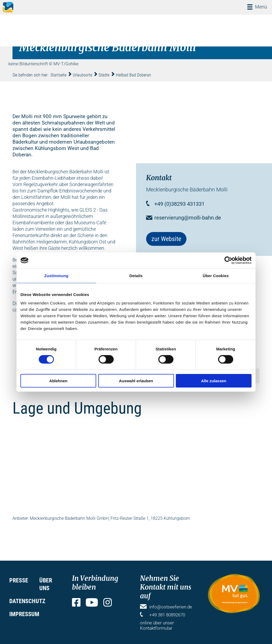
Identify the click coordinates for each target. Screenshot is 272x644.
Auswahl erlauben (136, 381)
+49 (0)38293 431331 (179, 204)
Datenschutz (27, 601)
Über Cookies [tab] (216, 276)
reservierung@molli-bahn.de (188, 218)
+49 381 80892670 (167, 615)
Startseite (58, 75)
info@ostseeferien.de (171, 607)
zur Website (166, 239)
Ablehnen (58, 381)
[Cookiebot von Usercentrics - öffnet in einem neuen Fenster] (228, 260)
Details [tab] (136, 276)
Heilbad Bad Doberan (133, 75)
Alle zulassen (214, 381)
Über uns (46, 584)
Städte (104, 75)
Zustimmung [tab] (56, 276)
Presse (19, 580)
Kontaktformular (156, 628)
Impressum (24, 614)
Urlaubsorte (82, 75)
